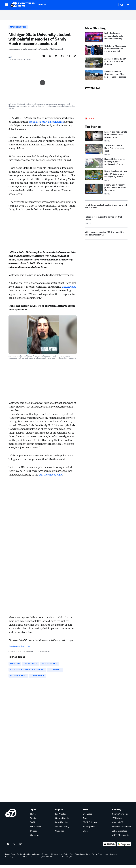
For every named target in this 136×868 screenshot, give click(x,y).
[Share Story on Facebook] (44, 58)
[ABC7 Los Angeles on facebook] (8, 847)
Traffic (33, 825)
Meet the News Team (121, 830)
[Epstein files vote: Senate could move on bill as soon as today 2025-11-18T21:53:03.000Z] (106, 138)
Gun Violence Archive (50, 476)
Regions (59, 813)
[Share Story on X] (50, 58)
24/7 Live (42, 5)
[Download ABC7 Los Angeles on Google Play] (124, 847)
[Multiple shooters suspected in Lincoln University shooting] (106, 39)
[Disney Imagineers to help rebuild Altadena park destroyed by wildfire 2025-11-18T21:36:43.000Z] (106, 177)
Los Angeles (60, 817)
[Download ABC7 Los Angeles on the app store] (109, 847)
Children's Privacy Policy (60, 857)
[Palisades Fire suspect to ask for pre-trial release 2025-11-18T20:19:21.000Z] (106, 222)
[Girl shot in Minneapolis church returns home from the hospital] (106, 52)
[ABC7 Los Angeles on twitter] (14, 847)
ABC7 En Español (91, 825)
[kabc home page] (11, 816)
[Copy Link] (74, 58)
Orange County (62, 821)
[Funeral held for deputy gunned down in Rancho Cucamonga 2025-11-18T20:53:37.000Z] (106, 191)
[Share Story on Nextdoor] (62, 58)
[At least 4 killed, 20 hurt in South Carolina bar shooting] (106, 64)
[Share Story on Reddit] (56, 58)
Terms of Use (97, 857)
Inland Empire (61, 825)
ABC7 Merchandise (121, 838)
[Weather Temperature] (113, 5)
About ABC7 (118, 825)
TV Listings (117, 821)
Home (33, 817)
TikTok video (69, 288)
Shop (85, 834)
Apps (85, 821)
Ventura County (62, 830)
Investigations (89, 830)
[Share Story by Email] (68, 58)
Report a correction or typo (19, 648)
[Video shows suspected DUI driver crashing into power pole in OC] (106, 236)
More (85, 813)
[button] (7, 5)
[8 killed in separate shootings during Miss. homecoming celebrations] (106, 77)
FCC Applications (29, 860)
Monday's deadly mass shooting (46, 123)
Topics (33, 813)
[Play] (106, 105)
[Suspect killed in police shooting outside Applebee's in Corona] (106, 164)
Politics (33, 834)
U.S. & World (36, 830)
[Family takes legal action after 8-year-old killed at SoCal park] (106, 208)
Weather (34, 821)
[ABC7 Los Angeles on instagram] (21, 847)
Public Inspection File (13, 860)
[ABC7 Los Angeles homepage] (23, 5)
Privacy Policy (10, 857)
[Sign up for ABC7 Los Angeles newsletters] (27, 847)
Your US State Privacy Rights (80, 857)
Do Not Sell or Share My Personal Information (33, 857)
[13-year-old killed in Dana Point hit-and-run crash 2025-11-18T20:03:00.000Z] (106, 151)
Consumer (35, 838)
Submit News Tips (120, 817)
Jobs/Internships (120, 834)
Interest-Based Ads (110, 857)
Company (117, 813)
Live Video (87, 817)
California (60, 834)
